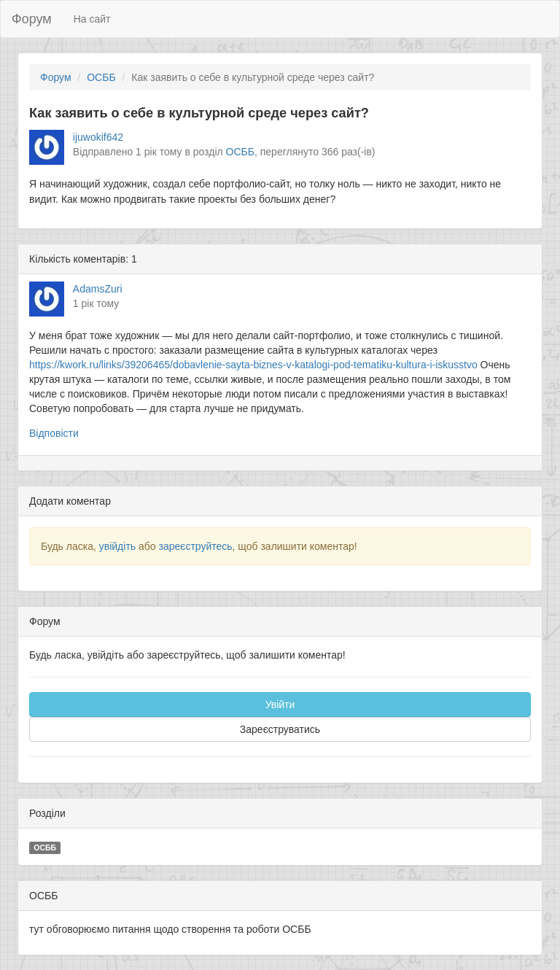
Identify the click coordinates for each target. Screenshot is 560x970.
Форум (32, 19)
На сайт (92, 19)
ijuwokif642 (98, 137)
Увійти (280, 705)
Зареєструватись (280, 729)
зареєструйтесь (195, 546)
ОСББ (101, 77)
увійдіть (117, 546)
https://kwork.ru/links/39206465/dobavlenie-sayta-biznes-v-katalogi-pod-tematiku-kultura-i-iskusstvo (253, 365)
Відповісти (54, 433)
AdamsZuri (98, 289)
